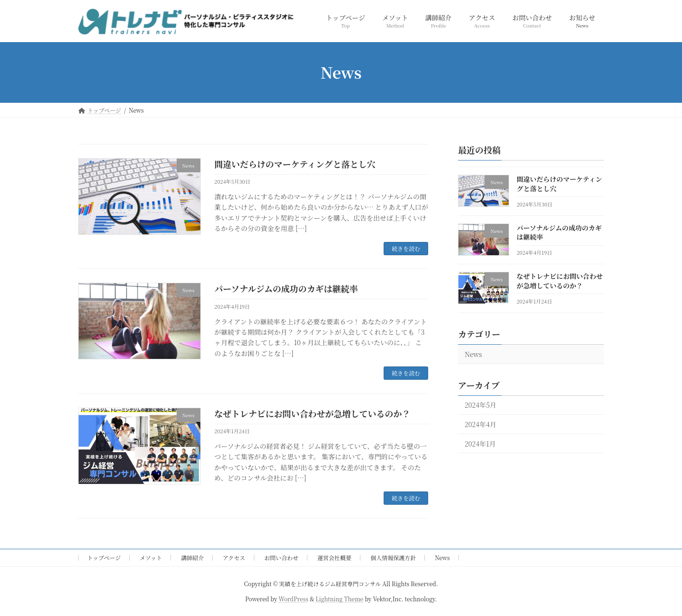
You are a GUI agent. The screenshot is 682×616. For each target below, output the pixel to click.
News (473, 354)
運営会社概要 (334, 558)
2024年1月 (480, 444)
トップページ (104, 558)
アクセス (234, 558)
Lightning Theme (339, 599)
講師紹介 (192, 558)
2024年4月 (480, 424)
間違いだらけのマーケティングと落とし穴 (295, 164)
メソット (151, 558)
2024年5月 (480, 405)
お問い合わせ (281, 558)
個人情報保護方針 (393, 558)
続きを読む (406, 248)
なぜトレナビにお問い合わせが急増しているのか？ (313, 413)
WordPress (293, 599)
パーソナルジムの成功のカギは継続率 (286, 288)
